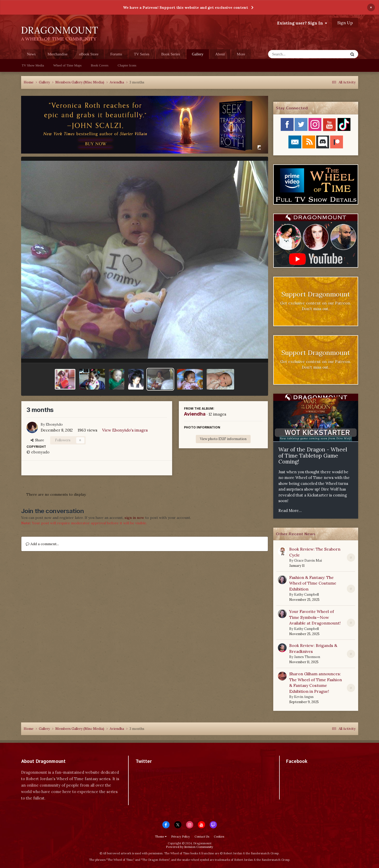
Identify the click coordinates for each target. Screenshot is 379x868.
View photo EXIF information (223, 439)
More (241, 54)
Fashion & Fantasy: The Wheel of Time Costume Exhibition (313, 583)
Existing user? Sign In (302, 23)
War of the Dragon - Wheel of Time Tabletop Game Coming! (313, 456)
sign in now (134, 518)
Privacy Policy (180, 837)
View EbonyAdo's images (125, 430)
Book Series (171, 54)
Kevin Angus (304, 697)
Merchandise (58, 54)
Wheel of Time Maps (67, 65)
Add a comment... (42, 544)
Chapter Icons (127, 65)
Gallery (198, 56)
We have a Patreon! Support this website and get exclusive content (186, 7)
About (220, 54)
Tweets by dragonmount (158, 770)
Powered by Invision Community (189, 847)
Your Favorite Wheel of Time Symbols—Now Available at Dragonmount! (315, 617)
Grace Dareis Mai (308, 561)
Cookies (219, 837)
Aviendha (195, 414)
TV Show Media (33, 65)
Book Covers (100, 65)
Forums (116, 54)
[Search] (295, 54)
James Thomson (307, 657)
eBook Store (89, 54)
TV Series (142, 54)
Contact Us (202, 837)
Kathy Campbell (306, 595)
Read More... (290, 511)
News (31, 54)
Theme (161, 837)
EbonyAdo (54, 424)
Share (37, 440)
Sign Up (345, 23)
